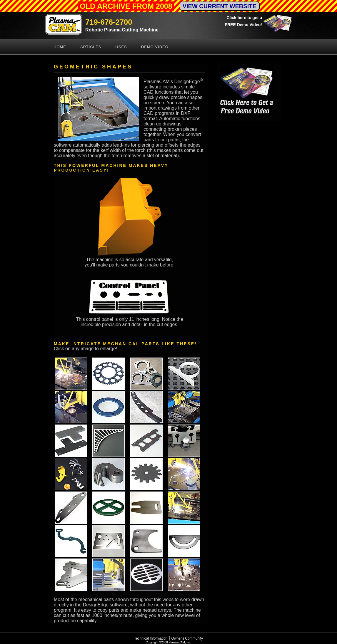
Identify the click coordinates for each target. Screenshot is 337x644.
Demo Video (155, 47)
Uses (121, 47)
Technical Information (151, 638)
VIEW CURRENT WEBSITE (220, 6)
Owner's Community (187, 638)
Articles (91, 47)
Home (60, 47)
